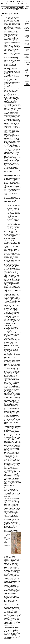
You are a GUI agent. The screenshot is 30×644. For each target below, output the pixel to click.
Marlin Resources (27, 57)
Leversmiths (27, 47)
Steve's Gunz (25, 4)
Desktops (27, 79)
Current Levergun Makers (27, 66)
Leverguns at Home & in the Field (27, 32)
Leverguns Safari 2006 (27, 28)
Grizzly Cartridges (7, 8)
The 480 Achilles (27, 84)
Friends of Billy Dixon (19, 7)
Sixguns (22, 6)
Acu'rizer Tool (27, 41)
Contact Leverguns (27, 76)
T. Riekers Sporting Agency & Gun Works (11, 4)
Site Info (27, 81)
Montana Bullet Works (6, 6)
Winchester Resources (27, 54)
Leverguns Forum (27, 24)
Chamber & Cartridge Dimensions (27, 61)
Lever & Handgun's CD (27, 36)
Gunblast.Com (16, 6)
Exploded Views (27, 50)
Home (27, 19)
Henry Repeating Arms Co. (15, 5)
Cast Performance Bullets (18, 8)
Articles (27, 21)
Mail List (27, 73)
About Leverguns (27, 70)
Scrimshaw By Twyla (27, 44)
